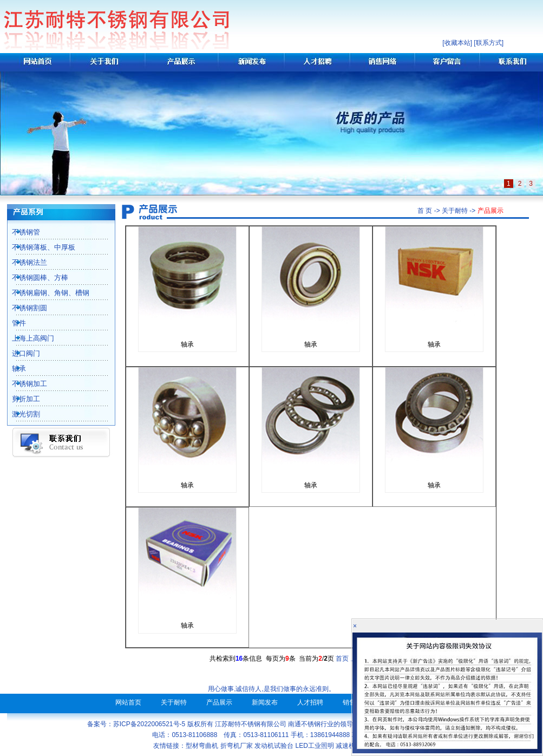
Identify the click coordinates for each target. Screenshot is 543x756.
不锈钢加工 (24, 384)
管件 (13, 323)
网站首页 (128, 702)
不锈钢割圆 (24, 308)
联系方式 (489, 43)
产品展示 (219, 702)
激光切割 (20, 414)
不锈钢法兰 (24, 262)
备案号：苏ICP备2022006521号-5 (136, 724)
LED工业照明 (315, 746)
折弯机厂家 (237, 746)
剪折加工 (20, 399)
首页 (342, 659)
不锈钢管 (20, 232)
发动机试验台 (274, 746)
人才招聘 (310, 702)
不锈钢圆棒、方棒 (34, 278)
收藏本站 (457, 43)
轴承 (13, 369)
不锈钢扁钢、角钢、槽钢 (45, 293)
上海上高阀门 (27, 338)
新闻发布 (265, 702)
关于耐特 (174, 702)
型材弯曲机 (202, 746)
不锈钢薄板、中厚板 (38, 247)
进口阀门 (20, 353)
